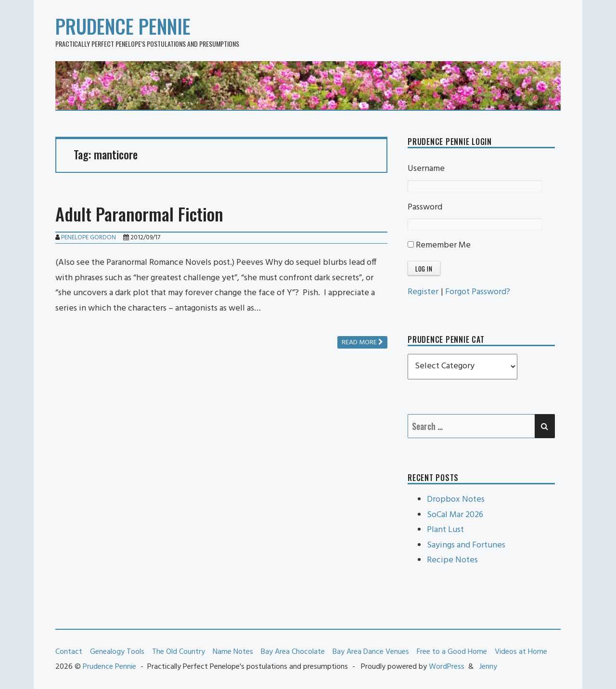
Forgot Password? (478, 292)
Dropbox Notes (456, 500)
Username (426, 169)
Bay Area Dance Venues (371, 652)
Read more (362, 343)
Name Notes (233, 652)
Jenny (488, 667)
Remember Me (439, 245)
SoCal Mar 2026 (455, 515)
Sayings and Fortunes (466, 545)
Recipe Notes (452, 560)
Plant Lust (445, 530)
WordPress (447, 667)
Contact (69, 652)
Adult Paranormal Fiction (139, 214)
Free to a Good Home (452, 652)
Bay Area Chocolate (293, 652)
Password (425, 207)
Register (423, 292)
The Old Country (179, 652)
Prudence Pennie (123, 26)
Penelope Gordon (89, 238)
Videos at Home (521, 652)
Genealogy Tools (117, 652)
